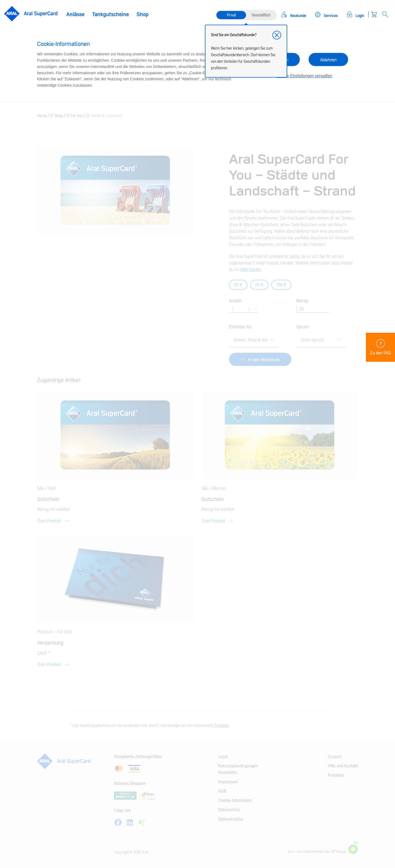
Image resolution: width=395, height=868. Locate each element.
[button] (277, 35)
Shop (143, 15)
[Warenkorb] (374, 14)
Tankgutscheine (111, 15)
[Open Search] (385, 14)
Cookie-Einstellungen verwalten (304, 76)
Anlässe (75, 15)
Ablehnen (328, 60)
